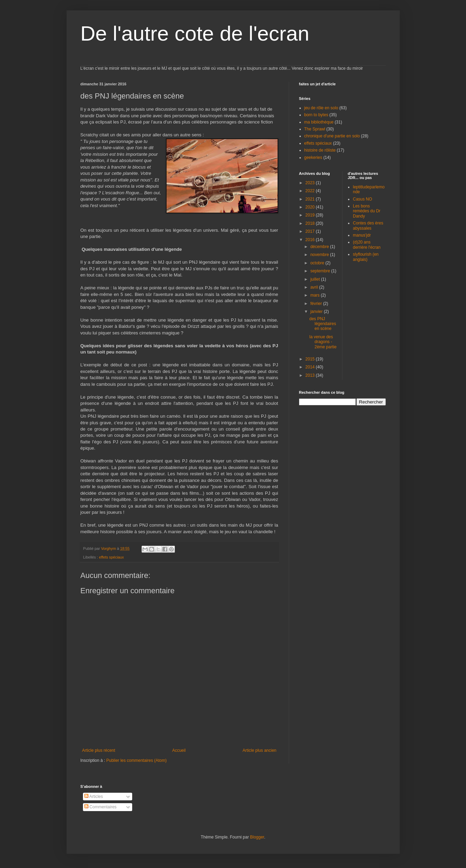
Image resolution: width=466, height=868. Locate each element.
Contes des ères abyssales (368, 225)
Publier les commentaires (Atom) (136, 760)
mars (315, 295)
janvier (317, 312)
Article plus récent (99, 750)
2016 (311, 240)
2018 (311, 223)
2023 (311, 183)
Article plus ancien (259, 750)
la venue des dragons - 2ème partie (323, 342)
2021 (311, 199)
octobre (318, 263)
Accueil (179, 750)
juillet (316, 279)
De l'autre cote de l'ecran (195, 33)
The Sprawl (315, 129)
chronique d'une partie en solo (332, 136)
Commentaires (100, 807)
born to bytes (316, 115)
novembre (320, 255)
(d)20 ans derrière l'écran (367, 245)
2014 (311, 367)
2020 (311, 207)
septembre (321, 271)
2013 (311, 375)
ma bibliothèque (319, 122)
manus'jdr (362, 235)
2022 (311, 191)
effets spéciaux (111, 557)
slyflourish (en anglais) (366, 257)
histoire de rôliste (320, 150)
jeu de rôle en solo (321, 108)
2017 (311, 231)
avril (315, 287)
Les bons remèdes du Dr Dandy (367, 211)
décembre (320, 247)
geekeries (313, 158)
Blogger (257, 837)
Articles (94, 797)
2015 (311, 359)
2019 (311, 215)
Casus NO (362, 199)
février (317, 304)
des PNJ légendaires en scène (323, 324)
